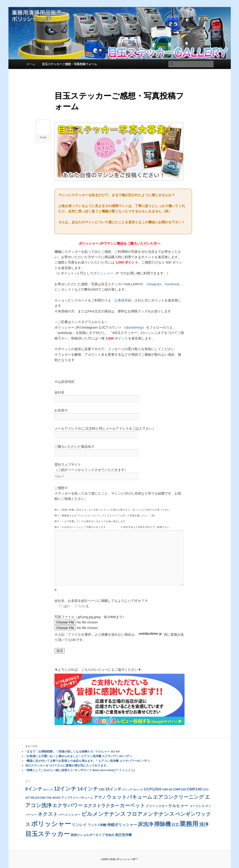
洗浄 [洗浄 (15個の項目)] (204, 817)
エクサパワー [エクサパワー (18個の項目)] (67, 799)
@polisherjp (134, 326)
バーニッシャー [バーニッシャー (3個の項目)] (70, 808)
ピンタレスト (64, 288)
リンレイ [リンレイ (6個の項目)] (79, 818)
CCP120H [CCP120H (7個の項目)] (153, 782)
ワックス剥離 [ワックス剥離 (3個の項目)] (97, 818)
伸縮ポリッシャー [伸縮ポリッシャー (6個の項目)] (122, 818)
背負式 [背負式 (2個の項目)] (110, 828)
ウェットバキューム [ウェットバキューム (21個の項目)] (129, 790)
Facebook (172, 282)
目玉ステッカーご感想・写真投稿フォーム (69, 64)
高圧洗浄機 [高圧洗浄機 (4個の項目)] (123, 828)
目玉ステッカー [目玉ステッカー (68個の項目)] (48, 827)
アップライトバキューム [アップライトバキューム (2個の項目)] (77, 791)
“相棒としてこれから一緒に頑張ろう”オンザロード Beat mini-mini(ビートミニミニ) (80, 763)
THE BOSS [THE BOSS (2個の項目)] (53, 791)
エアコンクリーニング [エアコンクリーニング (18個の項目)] (178, 790)
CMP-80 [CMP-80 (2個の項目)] (167, 783)
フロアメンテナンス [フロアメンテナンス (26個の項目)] (151, 807)
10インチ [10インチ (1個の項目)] (48, 783)
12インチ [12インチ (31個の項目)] (65, 782)
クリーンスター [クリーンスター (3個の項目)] (157, 799)
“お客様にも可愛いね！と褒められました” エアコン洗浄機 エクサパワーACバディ (79, 749)
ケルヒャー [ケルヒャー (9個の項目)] (178, 799)
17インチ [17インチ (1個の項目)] (127, 783)
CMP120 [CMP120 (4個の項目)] (180, 782)
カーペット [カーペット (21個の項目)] (133, 799)
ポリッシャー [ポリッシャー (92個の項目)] (51, 817)
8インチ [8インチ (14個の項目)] (34, 782)
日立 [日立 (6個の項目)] (175, 818)
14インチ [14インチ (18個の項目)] (88, 782)
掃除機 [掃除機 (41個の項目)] (162, 817)
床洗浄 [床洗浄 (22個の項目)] (146, 817)
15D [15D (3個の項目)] (102, 782)
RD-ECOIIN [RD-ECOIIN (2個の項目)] (38, 791)
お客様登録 (123, 299)
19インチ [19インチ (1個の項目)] (138, 783)
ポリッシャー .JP (106, 272)
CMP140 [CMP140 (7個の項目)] (194, 782)
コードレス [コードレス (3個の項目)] (197, 799)
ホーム (31, 64)
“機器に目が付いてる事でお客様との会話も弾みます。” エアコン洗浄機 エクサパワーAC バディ (88, 754)
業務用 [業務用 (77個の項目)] (189, 817)
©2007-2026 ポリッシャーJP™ (119, 852)
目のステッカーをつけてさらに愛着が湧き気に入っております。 (67, 759)
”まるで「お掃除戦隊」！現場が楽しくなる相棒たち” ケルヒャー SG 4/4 (73, 745)
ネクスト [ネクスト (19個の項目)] (48, 807)
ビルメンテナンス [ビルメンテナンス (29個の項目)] (104, 807)
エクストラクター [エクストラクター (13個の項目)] (101, 799)
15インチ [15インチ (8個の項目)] (113, 782)
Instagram (154, 282)
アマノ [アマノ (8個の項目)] (100, 790)
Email (43, 137)
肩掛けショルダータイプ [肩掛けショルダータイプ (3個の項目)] (88, 828)
